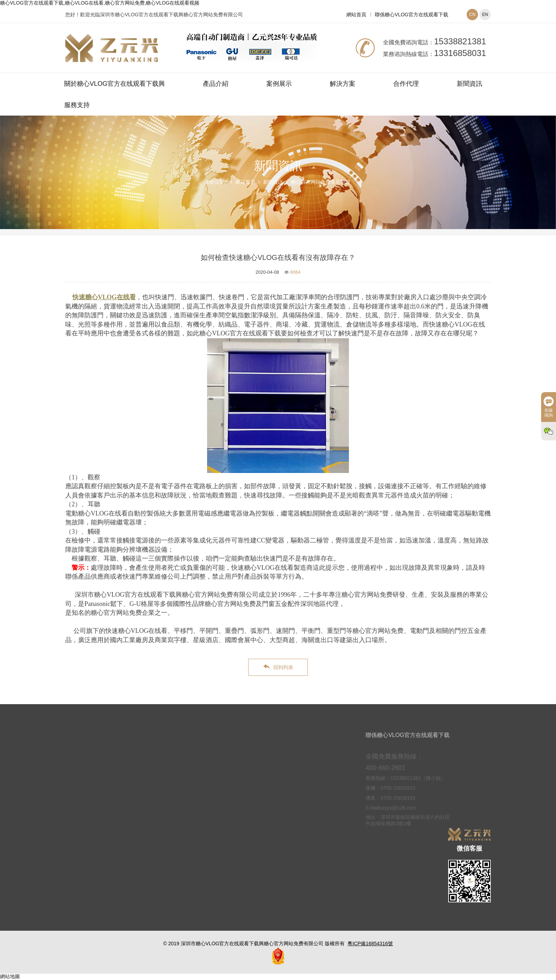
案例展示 (279, 84)
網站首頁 (356, 15)
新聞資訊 (469, 84)
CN (472, 15)
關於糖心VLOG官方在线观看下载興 (115, 84)
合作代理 (406, 84)
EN (485, 15)
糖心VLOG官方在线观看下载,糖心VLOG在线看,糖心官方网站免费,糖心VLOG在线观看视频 (100, 3)
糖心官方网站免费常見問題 (321, 182)
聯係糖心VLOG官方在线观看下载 (412, 15)
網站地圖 (10, 976)
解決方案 (343, 84)
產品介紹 (216, 84)
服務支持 (77, 105)
